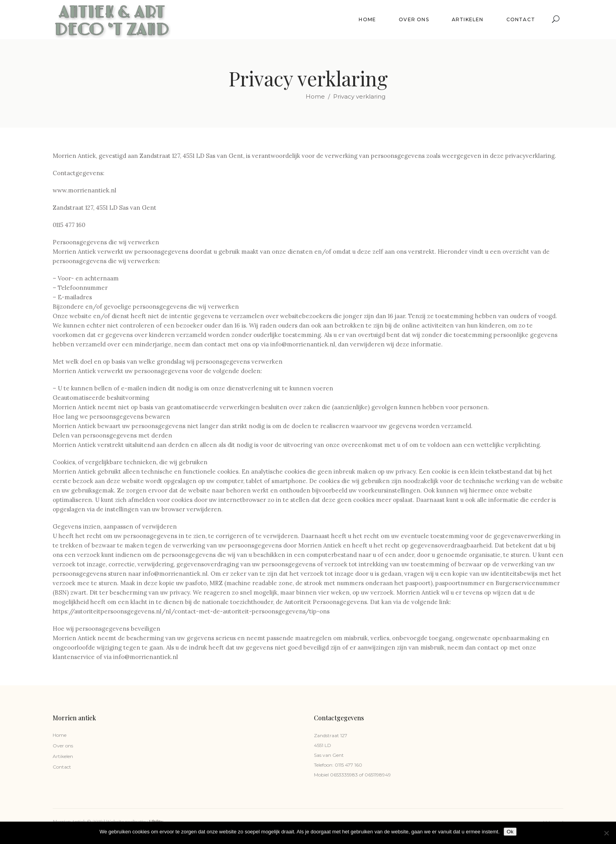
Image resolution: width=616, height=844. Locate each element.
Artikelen (63, 756)
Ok (510, 832)
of (361, 775)
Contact (62, 767)
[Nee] (606, 833)
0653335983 (343, 775)
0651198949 (377, 775)
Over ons (63, 746)
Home (315, 96)
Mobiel (321, 775)
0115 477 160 (348, 765)
